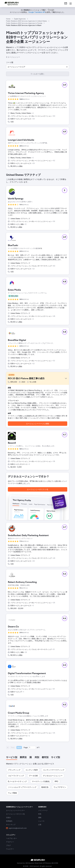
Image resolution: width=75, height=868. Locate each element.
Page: (26, 747)
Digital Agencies (20, 19)
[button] (38, 67)
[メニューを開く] (71, 4)
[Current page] (32, 748)
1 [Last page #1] (39, 747)
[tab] (12, 757)
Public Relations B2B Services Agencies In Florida (24, 23)
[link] (66, 4)
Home (8, 19)
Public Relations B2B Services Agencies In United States (27, 21)
